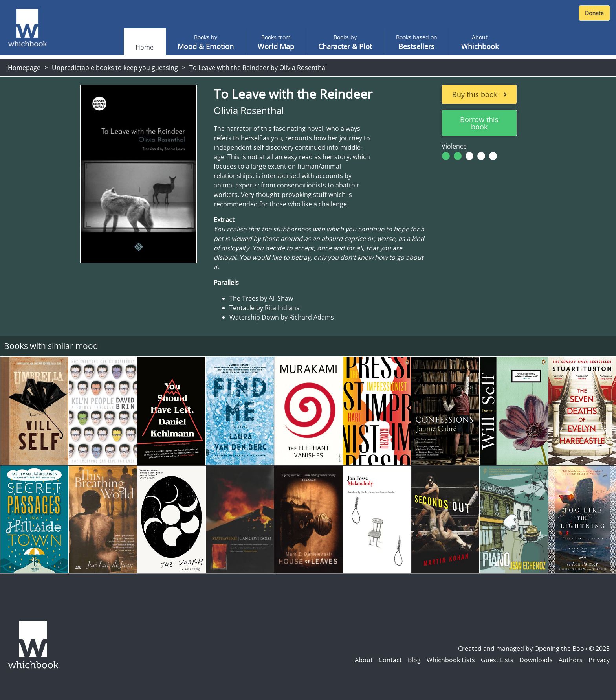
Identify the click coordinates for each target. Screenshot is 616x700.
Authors (571, 660)
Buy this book (479, 94)
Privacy (599, 660)
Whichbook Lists (451, 660)
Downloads (536, 660)
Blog (414, 660)
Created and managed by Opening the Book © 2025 (534, 649)
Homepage (24, 68)
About (364, 660)
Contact (390, 660)
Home (145, 47)
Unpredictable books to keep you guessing (115, 68)
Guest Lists (497, 660)
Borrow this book (479, 123)
